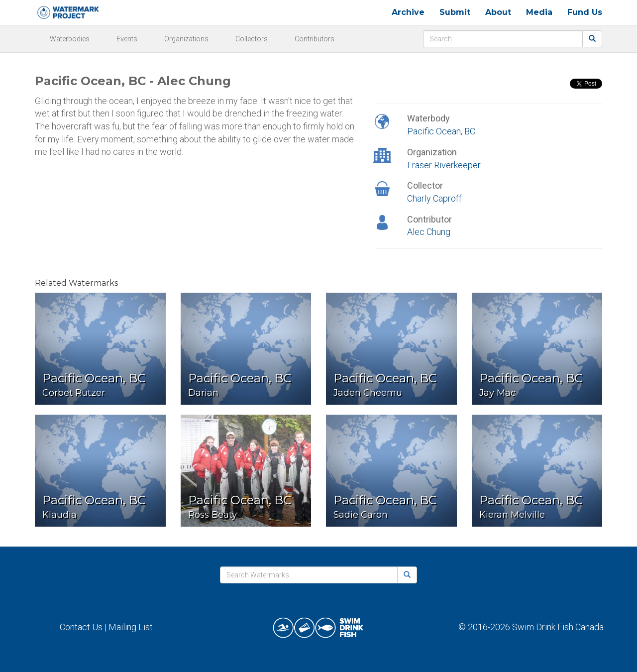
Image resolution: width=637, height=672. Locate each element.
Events (127, 39)
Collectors (252, 39)
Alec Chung (429, 232)
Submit (455, 12)
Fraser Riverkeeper (444, 165)
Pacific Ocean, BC (441, 131)
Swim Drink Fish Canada (558, 627)
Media (539, 12)
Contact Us (81, 627)
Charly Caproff (434, 198)
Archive (408, 12)
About (498, 12)
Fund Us (585, 12)
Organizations (186, 39)
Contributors (315, 39)
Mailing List (131, 627)
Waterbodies (70, 39)
